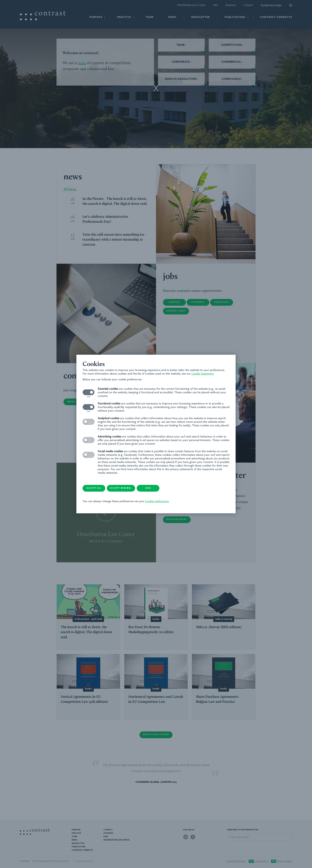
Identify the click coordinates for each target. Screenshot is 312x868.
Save (163, 490)
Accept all (99, 490)
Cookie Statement (97, 375)
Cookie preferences (163, 504)
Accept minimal (131, 490)
